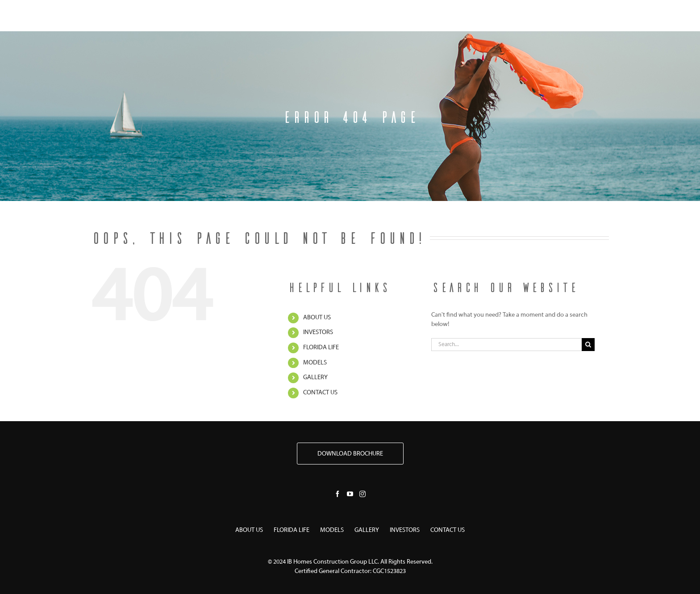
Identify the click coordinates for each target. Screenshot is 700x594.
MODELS (315, 363)
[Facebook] (337, 494)
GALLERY (315, 378)
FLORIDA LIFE (321, 348)
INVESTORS (318, 333)
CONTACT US (320, 393)
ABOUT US (317, 318)
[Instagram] (362, 494)
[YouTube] (350, 494)
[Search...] (507, 345)
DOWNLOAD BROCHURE (350, 454)
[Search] (588, 345)
